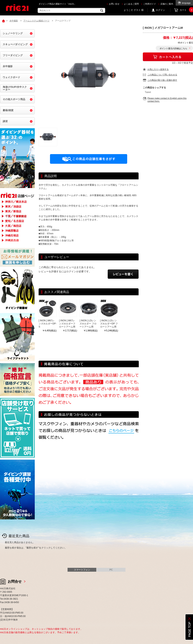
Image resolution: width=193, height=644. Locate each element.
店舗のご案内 (167, 4)
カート (186, 10)
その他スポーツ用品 (14, 99)
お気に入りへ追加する (158, 69)
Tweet (148, 92)
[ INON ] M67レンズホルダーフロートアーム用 (67, 324)
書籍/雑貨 (8, 110)
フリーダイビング (13, 55)
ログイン (160, 10)
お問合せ (15, 582)
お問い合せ (114, 4)
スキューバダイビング (15, 44)
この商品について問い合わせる (162, 75)
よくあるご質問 (131, 4)
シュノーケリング (13, 33)
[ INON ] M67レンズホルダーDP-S (48, 324)
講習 (5, 121)
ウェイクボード (11, 77)
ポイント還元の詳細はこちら (173, 48)
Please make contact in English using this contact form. (167, 100)
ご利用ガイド (150, 4)
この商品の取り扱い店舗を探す (162, 80)
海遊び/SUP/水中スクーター (15, 88)
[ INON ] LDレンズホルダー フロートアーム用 (88, 324)
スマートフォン (82, 570)
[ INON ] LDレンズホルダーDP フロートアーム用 (109, 324)
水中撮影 (8, 66)
